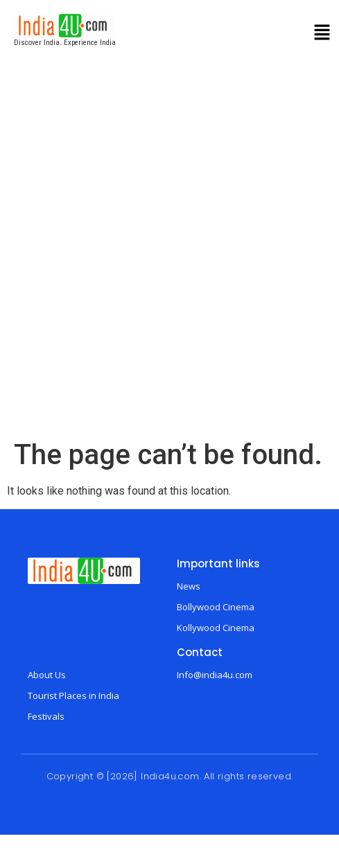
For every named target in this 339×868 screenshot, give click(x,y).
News (189, 586)
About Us (47, 675)
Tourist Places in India (73, 696)
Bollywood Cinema (216, 607)
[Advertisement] (167, 264)
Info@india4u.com (215, 675)
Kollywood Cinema (216, 628)
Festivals (46, 716)
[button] (322, 34)
